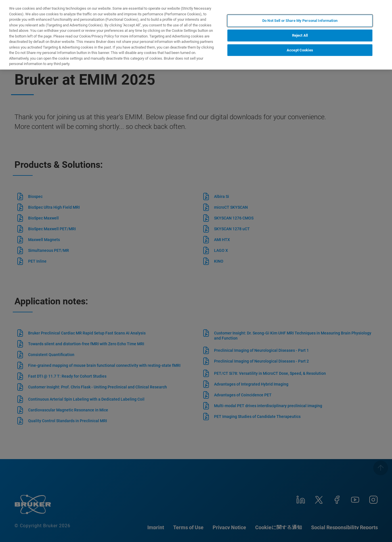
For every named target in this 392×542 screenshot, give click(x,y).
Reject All (300, 35)
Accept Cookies (300, 50)
